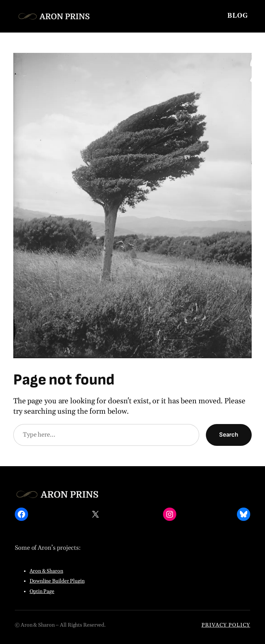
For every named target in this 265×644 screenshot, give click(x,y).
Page (49, 592)
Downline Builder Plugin (57, 581)
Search (229, 435)
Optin (36, 592)
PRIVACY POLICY (226, 625)
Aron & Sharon (46, 571)
